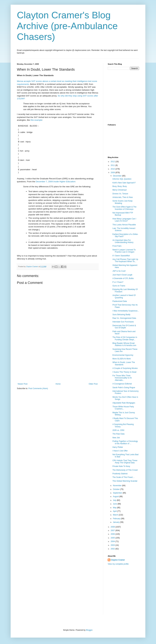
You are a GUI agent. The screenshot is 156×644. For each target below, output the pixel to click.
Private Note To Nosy (121, 466)
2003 (113, 545)
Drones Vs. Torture (120, 194)
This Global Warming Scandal (125, 481)
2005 (113, 538)
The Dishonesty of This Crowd (125, 470)
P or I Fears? (118, 282)
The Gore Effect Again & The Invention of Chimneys (124, 208)
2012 (113, 162)
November (118, 486)
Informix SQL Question (122, 179)
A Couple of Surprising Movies (125, 368)
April (115, 511)
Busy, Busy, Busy (120, 186)
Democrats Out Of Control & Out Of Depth (124, 327)
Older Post (93, 384)
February (117, 519)
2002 (113, 549)
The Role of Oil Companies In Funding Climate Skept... (125, 338)
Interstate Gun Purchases (123, 322)
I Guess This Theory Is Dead (124, 372)
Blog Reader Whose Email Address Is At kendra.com (124, 344)
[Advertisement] (58, 367)
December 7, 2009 (55, 182)
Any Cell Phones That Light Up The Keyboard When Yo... (125, 260)
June (115, 504)
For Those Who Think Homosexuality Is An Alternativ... (122, 378)
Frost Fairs (117, 246)
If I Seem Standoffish (121, 256)
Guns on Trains (119, 286)
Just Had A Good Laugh (122, 275)
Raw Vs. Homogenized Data (124, 318)
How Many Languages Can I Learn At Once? (124, 220)
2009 (113, 173)
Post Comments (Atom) (38, 388)
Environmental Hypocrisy (123, 355)
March (116, 515)
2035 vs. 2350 (118, 430)
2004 (113, 541)
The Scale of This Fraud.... (123, 477)
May (115, 508)
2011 (113, 165)
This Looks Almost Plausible (124, 225)
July (115, 500)
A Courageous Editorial (122, 384)
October (117, 489)
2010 (113, 169)
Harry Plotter (118, 447)
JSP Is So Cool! (119, 271)
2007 (113, 530)
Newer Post (23, 384)
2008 (113, 527)
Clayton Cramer (118, 560)
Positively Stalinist (120, 474)
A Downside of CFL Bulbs (123, 278)
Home (58, 384)
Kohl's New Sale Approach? (124, 183)
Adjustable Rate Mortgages (124, 403)
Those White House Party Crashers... (123, 408)
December (118, 176)
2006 (113, 534)
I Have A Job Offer (120, 451)
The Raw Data (118, 434)
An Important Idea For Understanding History (123, 241)
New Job (116, 438)
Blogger (89, 630)
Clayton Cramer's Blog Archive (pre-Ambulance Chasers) (67, 26)
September (118, 493)
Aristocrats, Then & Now (123, 197)
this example (36, 120)
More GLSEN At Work (122, 359)
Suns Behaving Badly (121, 315)
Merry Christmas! (120, 190)
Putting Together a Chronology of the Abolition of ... (125, 442)
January (117, 522)
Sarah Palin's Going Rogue (124, 388)
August (116, 497)
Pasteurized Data (120, 301)
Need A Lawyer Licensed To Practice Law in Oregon (124, 251)
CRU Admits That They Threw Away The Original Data (125, 462)
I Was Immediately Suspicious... (126, 311)
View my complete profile (118, 564)
